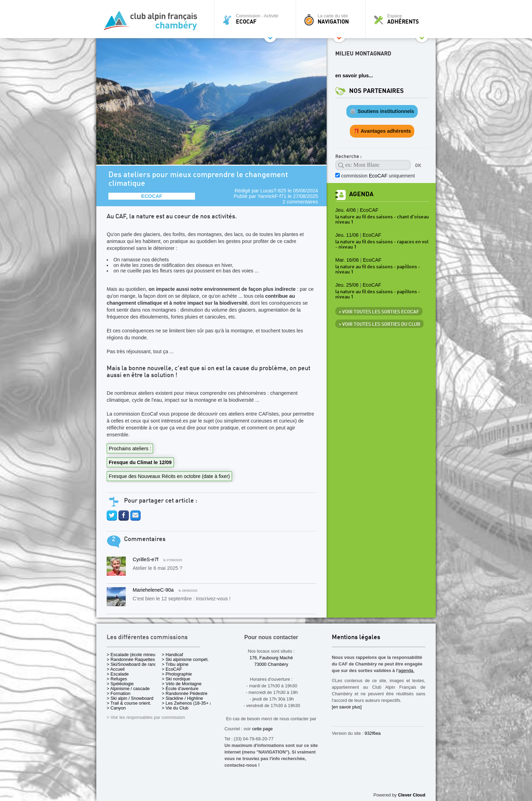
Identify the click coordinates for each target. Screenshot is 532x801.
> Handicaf (172, 655)
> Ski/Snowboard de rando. (134, 664)
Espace (402, 19)
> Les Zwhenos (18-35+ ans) (190, 703)
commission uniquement (378, 176)
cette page (263, 729)
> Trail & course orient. (129, 703)
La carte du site (332, 19)
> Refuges (117, 679)
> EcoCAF (172, 669)
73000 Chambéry (271, 664)
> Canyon (116, 708)
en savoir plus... (354, 76)
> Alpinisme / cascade (128, 689)
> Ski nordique (176, 679)
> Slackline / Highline (182, 698)
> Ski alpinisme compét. (185, 659)
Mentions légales (356, 638)
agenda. (406, 671)
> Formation (119, 693)
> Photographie (177, 674)
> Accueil (116, 669)
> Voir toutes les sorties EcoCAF (379, 312)
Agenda (361, 194)
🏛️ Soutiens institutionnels (382, 111)
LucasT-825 (273, 191)
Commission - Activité (257, 19)
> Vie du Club (175, 708)
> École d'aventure (180, 689)
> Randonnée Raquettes (131, 659)
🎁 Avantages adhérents (382, 131)
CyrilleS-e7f (145, 559)
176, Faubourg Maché (271, 658)
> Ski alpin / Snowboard (130, 698)
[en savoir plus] (347, 707)
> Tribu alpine (175, 664)
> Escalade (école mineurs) (134, 655)
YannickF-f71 (272, 196)
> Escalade (118, 674)
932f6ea (373, 733)
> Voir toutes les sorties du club (379, 324)
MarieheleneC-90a (153, 590)
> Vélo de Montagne (182, 684)
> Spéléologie (120, 684)
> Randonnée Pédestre (185, 693)
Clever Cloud (412, 795)
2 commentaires (300, 202)
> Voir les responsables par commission (146, 717)
